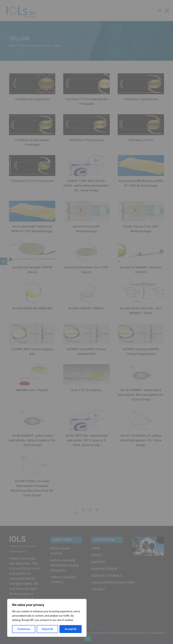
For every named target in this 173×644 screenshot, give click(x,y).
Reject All (47, 629)
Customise (24, 629)
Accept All (71, 629)
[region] (47, 618)
